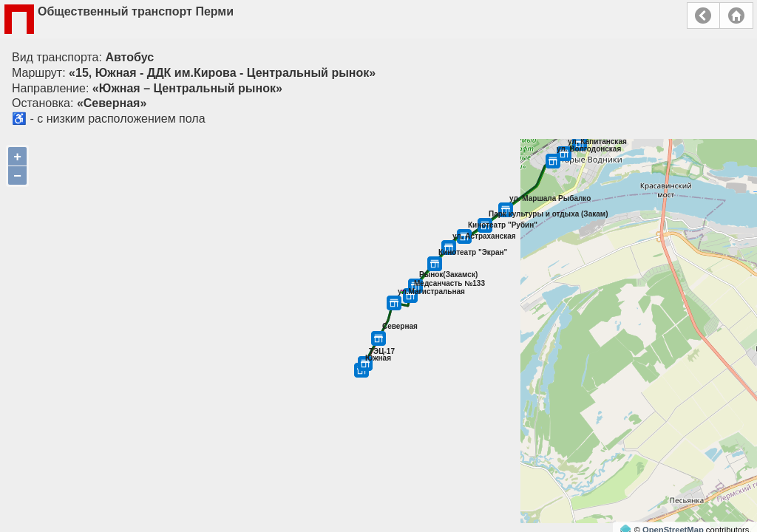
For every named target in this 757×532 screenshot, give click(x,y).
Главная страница (736, 16)
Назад (703, 16)
